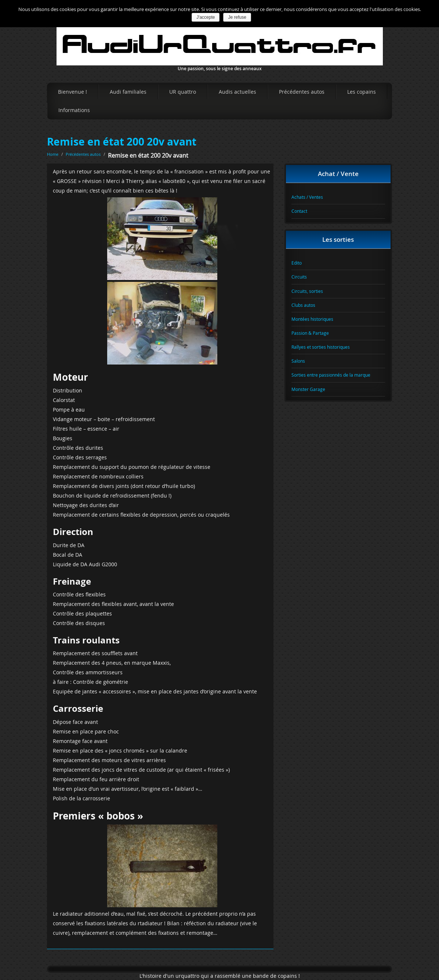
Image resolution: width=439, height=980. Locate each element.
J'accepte (206, 17)
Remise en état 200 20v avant (122, 142)
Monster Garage (308, 389)
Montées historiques (312, 319)
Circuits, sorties (307, 291)
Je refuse (237, 17)
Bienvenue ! (72, 92)
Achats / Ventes (307, 197)
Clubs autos (303, 305)
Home (53, 154)
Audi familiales (128, 92)
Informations (74, 110)
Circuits (299, 277)
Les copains (362, 92)
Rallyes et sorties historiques (321, 347)
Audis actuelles (237, 92)
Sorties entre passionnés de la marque (331, 375)
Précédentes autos (302, 92)
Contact (299, 211)
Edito (297, 263)
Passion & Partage (310, 333)
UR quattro (183, 92)
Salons (298, 361)
